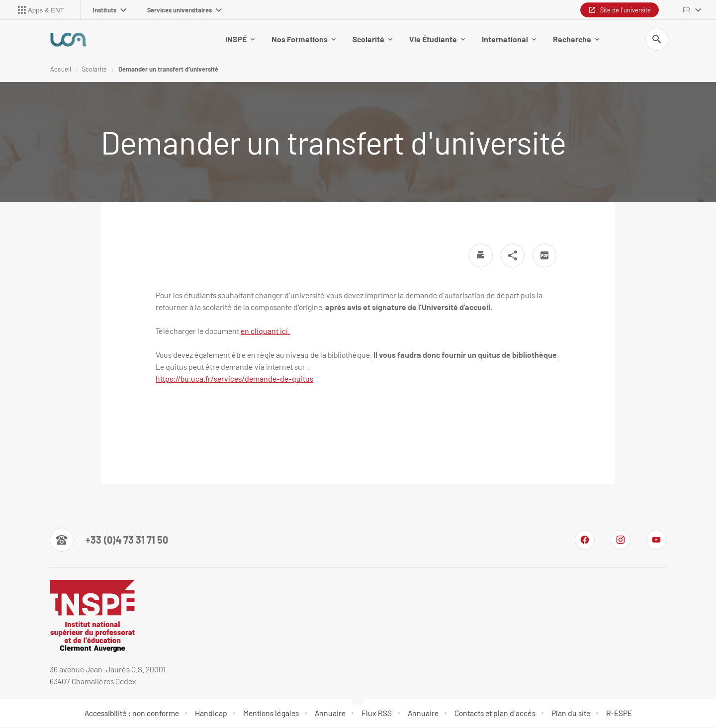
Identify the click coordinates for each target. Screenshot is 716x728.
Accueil (61, 70)
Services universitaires (184, 10)
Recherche (576, 40)
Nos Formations (304, 40)
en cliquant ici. (265, 332)
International (509, 40)
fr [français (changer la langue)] (686, 10)
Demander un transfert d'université (168, 70)
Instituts (109, 10)
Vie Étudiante (437, 40)
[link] (234, 379)
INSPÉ (240, 40)
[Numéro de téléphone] (109, 541)
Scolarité (372, 40)
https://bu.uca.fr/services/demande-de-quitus (234, 379)
